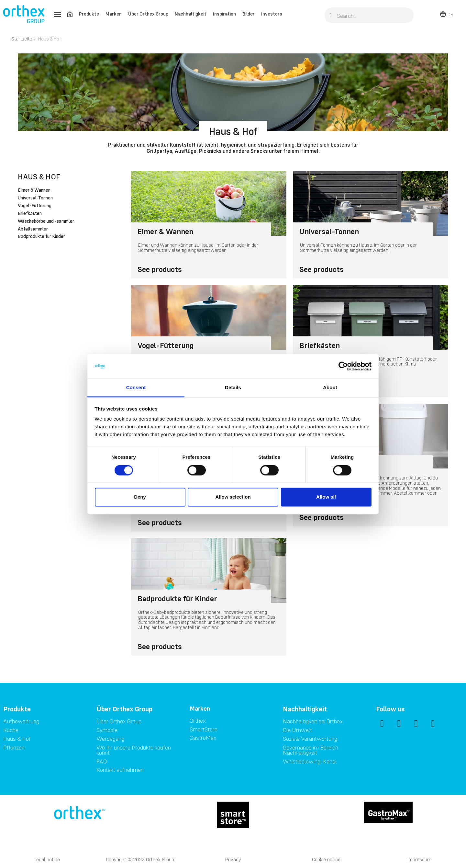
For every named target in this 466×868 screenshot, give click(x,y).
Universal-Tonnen (35, 198)
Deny (140, 497)
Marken (114, 14)
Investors (272, 14)
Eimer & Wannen (34, 190)
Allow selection (233, 497)
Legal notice (47, 859)
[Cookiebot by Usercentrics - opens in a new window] (343, 366)
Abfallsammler (33, 229)
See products (160, 269)
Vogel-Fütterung (35, 206)
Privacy (233, 859)
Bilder (249, 14)
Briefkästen (30, 214)
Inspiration (224, 14)
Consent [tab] (136, 388)
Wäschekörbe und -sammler (46, 221)
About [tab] (330, 388)
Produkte (89, 14)
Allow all (326, 497)
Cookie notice (326, 859)
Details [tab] (233, 388)
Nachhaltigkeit (191, 14)
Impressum (419, 859)
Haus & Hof (39, 177)
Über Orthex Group (148, 14)
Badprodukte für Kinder (41, 237)
